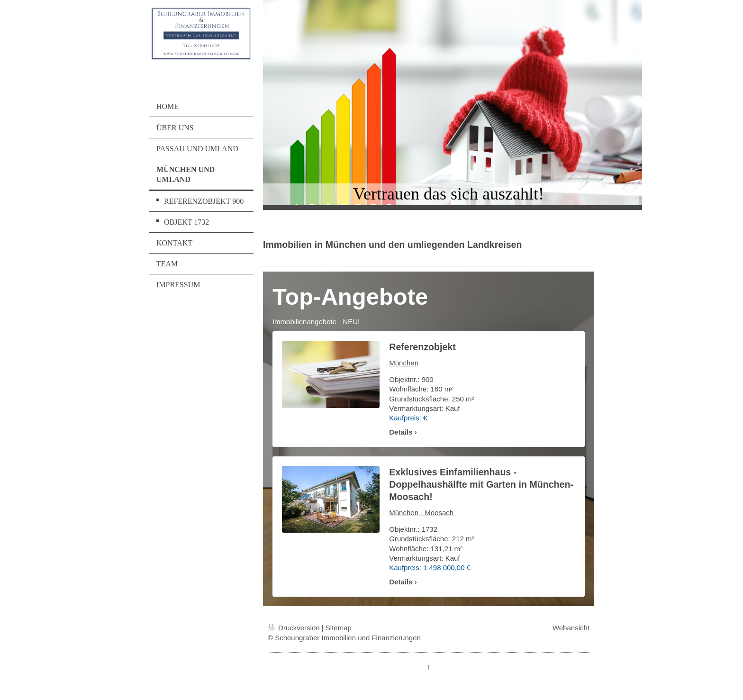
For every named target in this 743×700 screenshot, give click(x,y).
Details (401, 432)
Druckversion (295, 628)
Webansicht (571, 628)
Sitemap (339, 628)
